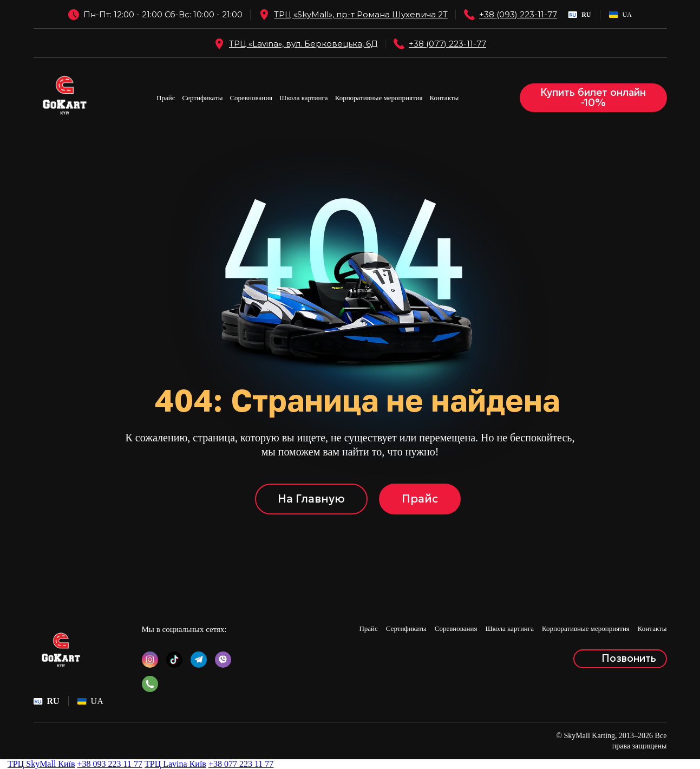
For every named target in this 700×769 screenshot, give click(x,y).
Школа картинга (304, 98)
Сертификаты (203, 98)
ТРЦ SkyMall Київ (41, 764)
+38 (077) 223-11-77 (447, 44)
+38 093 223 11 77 (110, 764)
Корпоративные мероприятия (379, 98)
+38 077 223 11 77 (241, 764)
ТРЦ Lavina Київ (175, 764)
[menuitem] (579, 15)
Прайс (166, 98)
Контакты (444, 98)
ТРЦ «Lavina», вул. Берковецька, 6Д (303, 44)
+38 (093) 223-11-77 (518, 14)
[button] (593, 98)
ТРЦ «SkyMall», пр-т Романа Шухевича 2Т (361, 14)
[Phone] (469, 15)
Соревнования (251, 98)
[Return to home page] (65, 98)
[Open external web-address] (264, 15)
